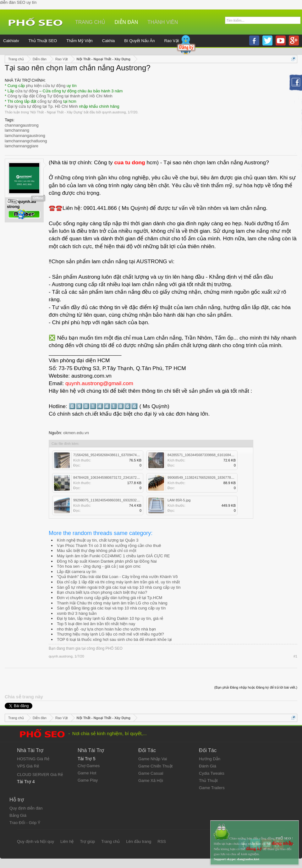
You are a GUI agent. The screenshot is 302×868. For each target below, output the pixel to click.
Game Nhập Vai (153, 759)
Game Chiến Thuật (155, 766)
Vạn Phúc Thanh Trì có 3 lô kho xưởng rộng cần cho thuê (109, 546)
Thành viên (163, 22)
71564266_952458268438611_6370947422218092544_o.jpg (120, 455)
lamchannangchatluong (26, 141)
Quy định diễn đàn (26, 808)
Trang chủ (90, 22)
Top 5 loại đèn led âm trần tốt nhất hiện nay (96, 624)
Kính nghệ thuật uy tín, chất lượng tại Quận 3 (98, 540)
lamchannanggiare (22, 146)
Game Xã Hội (151, 781)
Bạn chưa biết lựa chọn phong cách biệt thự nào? (102, 592)
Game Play (88, 780)
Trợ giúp (87, 841)
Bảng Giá (18, 815)
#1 (295, 656)
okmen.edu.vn (76, 433)
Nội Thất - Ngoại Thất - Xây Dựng (56, 112)
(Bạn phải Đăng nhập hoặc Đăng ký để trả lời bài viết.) (256, 687)
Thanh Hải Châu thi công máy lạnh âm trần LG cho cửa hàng (112, 603)
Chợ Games (89, 766)
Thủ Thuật (208, 781)
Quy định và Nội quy (36, 841)
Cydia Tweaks (212, 773)
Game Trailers (212, 788)
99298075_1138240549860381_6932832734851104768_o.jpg (121, 500)
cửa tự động (27, 91)
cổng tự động (50, 101)
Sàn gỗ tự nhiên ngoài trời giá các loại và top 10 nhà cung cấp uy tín (119, 587)
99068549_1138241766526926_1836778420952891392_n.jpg (215, 478)
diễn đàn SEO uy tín (18, 2)
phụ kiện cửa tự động (46, 86)
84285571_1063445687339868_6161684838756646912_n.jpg (215, 455)
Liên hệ (67, 841)
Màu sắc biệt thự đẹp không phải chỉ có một (97, 551)
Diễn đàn (126, 22)
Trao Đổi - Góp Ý (25, 823)
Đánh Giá (208, 766)
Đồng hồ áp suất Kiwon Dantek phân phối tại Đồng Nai (107, 561)
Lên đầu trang (139, 841)
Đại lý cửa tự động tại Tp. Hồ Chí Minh (43, 106)
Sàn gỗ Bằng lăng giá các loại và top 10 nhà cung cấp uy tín (111, 608)
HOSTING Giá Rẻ (33, 759)
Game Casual (151, 773)
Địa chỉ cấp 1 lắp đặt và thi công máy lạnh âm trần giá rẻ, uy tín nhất (118, 582)
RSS (162, 841)
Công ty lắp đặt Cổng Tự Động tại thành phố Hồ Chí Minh (60, 96)
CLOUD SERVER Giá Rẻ (40, 775)
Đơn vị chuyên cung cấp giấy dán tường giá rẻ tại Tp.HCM (110, 598)
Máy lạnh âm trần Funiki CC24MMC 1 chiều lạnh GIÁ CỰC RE (113, 556)
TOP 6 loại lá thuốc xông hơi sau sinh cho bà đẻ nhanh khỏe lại (114, 639)
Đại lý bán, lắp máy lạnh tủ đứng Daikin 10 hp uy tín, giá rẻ (110, 618)
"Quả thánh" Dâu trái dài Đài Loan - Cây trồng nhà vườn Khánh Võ (117, 577)
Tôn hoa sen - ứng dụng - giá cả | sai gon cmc (99, 566)
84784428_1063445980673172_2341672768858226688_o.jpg (121, 478)
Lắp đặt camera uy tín (77, 572)
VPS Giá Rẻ (28, 766)
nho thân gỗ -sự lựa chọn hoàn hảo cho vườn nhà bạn (106, 629)
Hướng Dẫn (210, 759)
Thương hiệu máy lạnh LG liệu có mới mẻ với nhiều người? (110, 634)
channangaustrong (22, 125)
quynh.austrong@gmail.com (99, 383)
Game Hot (87, 773)
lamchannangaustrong (25, 136)
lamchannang (17, 130)
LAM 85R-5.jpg (179, 500)
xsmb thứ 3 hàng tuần (77, 613)
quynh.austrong (114, 112)
